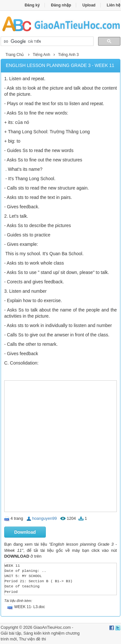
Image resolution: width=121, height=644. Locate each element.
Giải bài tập (11, 633)
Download (25, 532)
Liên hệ (114, 5)
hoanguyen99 (45, 518)
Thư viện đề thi (33, 639)
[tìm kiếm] (46, 41)
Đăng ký (32, 5)
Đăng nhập (61, 5)
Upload (89, 5)
